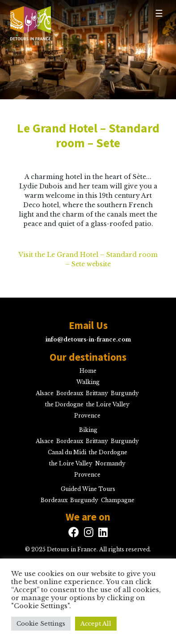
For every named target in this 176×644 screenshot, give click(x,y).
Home (88, 371)
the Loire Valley (108, 404)
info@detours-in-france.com (88, 339)
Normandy (110, 463)
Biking (88, 430)
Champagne (118, 500)
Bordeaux (70, 393)
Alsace (45, 393)
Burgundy (125, 393)
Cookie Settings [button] (41, 624)
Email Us (88, 325)
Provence (87, 416)
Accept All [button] (96, 624)
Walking (88, 382)
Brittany (97, 393)
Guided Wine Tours (88, 489)
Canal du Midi (67, 452)
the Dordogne (64, 404)
